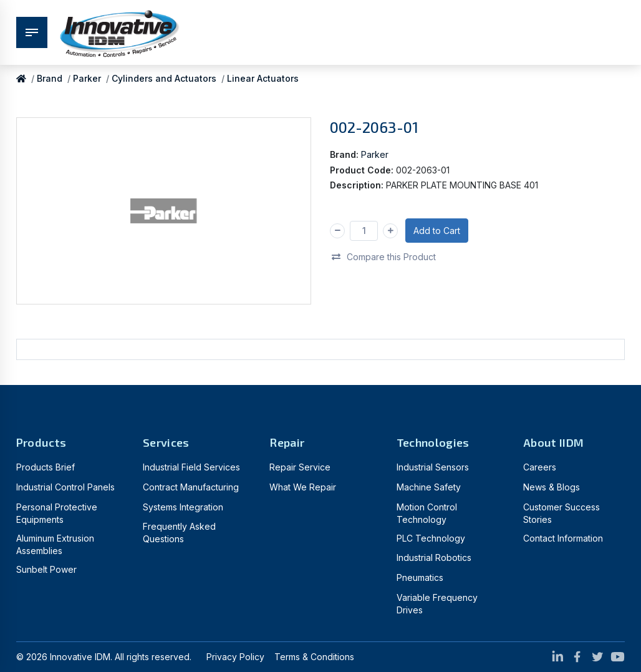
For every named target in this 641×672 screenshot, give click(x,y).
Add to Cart (437, 231)
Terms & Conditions (314, 657)
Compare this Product (383, 256)
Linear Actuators (263, 78)
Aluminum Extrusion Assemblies (55, 544)
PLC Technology (431, 538)
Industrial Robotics (434, 558)
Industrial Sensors (433, 467)
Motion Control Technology (427, 513)
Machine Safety (429, 487)
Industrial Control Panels (65, 487)
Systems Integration (183, 507)
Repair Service (300, 467)
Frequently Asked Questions (179, 533)
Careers (540, 467)
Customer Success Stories (561, 513)
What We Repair (303, 487)
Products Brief (46, 467)
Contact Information (563, 538)
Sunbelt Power (46, 569)
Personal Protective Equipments (57, 513)
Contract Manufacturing (191, 487)
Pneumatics (420, 577)
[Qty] (364, 231)
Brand (50, 78)
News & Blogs (552, 487)
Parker (87, 78)
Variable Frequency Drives (437, 604)
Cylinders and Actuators (164, 78)
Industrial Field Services (191, 467)
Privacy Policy (235, 657)
